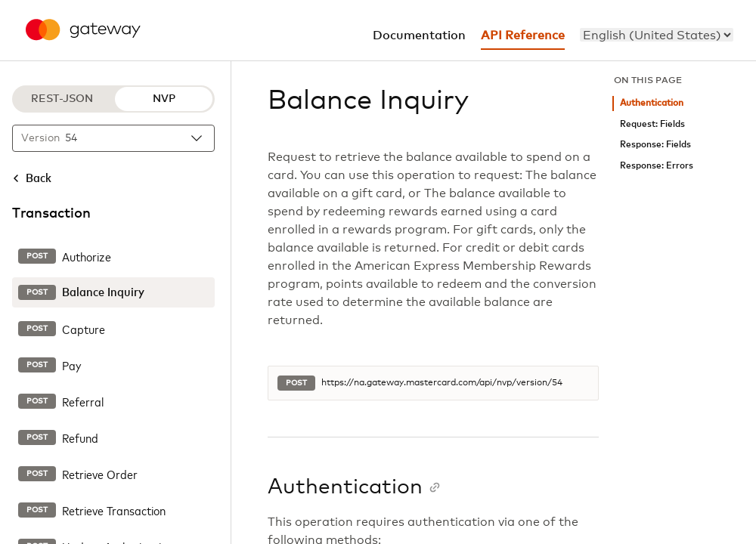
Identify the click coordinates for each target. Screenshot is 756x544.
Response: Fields (655, 145)
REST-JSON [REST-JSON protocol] (62, 99)
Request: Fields (652, 124)
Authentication (652, 103)
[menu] (657, 35)
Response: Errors (657, 166)
